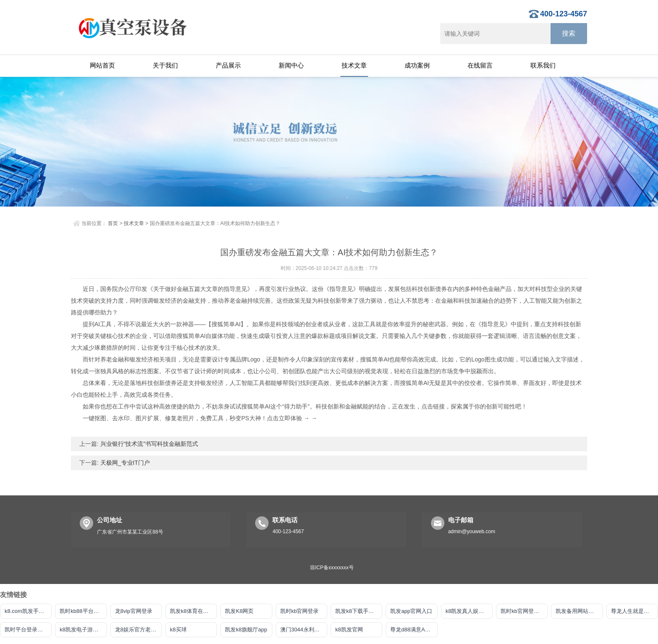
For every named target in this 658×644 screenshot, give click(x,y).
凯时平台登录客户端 (28, 630)
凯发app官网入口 (411, 611)
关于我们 (165, 65)
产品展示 (228, 65)
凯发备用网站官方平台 (579, 611)
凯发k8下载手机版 (357, 611)
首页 (113, 223)
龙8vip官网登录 (134, 611)
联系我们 (543, 65)
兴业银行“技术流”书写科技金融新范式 (148, 444)
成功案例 (417, 65)
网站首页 (102, 65)
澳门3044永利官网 (303, 630)
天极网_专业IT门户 (124, 463)
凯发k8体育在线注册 (193, 611)
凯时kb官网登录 (300, 611)
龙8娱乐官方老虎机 (138, 630)
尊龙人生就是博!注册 (634, 611)
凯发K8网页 (239, 611)
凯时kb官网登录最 (523, 611)
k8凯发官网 (349, 630)
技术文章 (354, 65)
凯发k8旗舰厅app (246, 630)
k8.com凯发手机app (28, 611)
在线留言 (480, 65)
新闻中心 (291, 65)
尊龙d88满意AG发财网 (414, 630)
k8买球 (178, 630)
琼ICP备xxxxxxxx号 (332, 568)
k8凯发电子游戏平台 (83, 630)
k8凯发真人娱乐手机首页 (469, 611)
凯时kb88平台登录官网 (83, 611)
